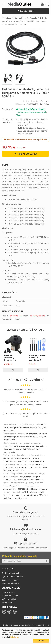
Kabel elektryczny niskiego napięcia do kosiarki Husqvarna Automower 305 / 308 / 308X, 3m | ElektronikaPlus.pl (25, 495)
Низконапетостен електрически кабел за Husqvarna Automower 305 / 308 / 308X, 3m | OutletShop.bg (25, 449)
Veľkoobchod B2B (9, 599)
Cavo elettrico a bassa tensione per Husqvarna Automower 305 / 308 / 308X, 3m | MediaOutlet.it (25, 467)
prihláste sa (16, 316)
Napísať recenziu (42, 101)
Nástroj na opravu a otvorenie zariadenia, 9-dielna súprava (37, 359)
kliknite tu (14, 637)
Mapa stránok (8, 602)
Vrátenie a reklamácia (11, 583)
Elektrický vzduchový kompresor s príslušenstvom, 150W (12, 360)
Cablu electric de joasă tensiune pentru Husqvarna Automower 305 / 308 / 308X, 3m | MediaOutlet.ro (24, 458)
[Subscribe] (46, 561)
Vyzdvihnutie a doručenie (12, 576)
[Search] (47, 5)
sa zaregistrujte (38, 316)
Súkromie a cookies (10, 596)
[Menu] (4, 5)
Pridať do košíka (26, 154)
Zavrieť (41, 641)
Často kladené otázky (11, 580)
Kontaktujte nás (8, 592)
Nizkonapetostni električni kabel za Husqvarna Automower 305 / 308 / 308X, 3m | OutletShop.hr (25, 437)
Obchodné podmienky (11, 573)
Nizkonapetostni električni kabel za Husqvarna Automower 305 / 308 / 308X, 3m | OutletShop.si (25, 427)
